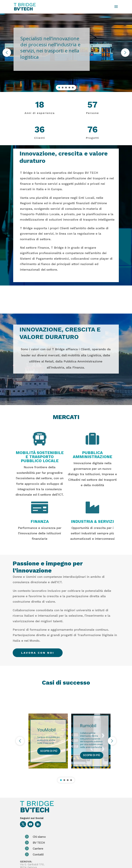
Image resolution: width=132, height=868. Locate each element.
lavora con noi (38, 653)
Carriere (51, 848)
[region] (66, 53)
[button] (7, 53)
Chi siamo (52, 837)
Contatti (51, 854)
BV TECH (52, 843)
